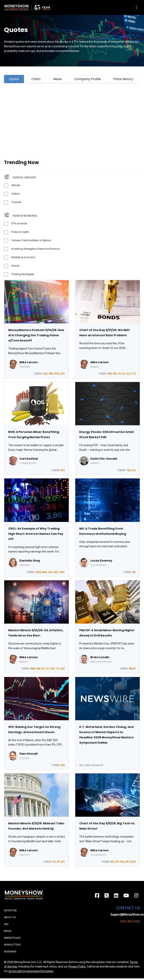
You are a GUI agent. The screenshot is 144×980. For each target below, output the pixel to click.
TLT (119, 374)
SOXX (57, 374)
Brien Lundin (100, 657)
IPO (58, 862)
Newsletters (12, 945)
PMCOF (132, 669)
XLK (129, 374)
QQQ (45, 374)
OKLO (51, 572)
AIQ (112, 862)
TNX (129, 470)
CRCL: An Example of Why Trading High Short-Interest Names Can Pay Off (36, 534)
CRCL (62, 572)
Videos (16, 194)
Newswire (10, 952)
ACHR (38, 572)
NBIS (44, 572)
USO (63, 669)
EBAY (33, 669)
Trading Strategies (23, 274)
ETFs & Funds (19, 223)
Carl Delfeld (29, 459)
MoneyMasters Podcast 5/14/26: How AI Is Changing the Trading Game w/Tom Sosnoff (36, 335)
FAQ (6, 924)
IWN (110, 374)
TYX (134, 374)
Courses (16, 202)
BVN (63, 470)
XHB (122, 862)
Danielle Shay (30, 561)
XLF (124, 374)
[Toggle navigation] (137, 7)
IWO (115, 374)
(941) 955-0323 (130, 921)
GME (38, 669)
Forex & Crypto (20, 232)
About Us (10, 917)
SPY (63, 374)
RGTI (57, 572)
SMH (51, 374)
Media (8, 931)
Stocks (15, 266)
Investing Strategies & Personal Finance (35, 249)
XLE (134, 470)
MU (134, 572)
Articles (16, 185)
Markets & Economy (23, 257)
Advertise (10, 911)
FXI (54, 862)
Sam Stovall (28, 754)
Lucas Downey (101, 561)
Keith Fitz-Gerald (104, 459)
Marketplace (12, 938)
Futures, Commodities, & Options (31, 240)
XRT (127, 862)
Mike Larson (29, 362)
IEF (43, 669)
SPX (63, 765)
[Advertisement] (71, 116)
